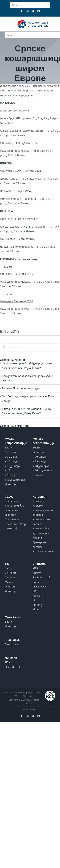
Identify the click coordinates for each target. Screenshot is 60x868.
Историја (10, 484)
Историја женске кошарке (43, 512)
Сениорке (39, 452)
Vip (35, 600)
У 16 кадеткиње (42, 470)
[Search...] (30, 347)
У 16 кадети (12, 475)
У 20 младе (39, 457)
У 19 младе (39, 461)
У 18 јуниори (13, 466)
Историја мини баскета (42, 522)
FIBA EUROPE (13, 667)
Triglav (37, 573)
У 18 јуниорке (41, 466)
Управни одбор (14, 506)
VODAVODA (40, 587)
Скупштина (12, 519)
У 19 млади (12, 461)
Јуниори (10, 587)
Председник (12, 501)
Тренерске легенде (39, 545)
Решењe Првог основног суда (21, 388)
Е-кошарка (11, 644)
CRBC (36, 591)
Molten (37, 609)
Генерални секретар (12, 512)
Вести (8, 448)
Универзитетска (15, 480)
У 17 (7, 470)
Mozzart (38, 596)
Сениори (10, 452)
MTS (35, 568)
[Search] (4, 347)
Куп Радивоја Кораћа (41, 535)
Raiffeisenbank (42, 577)
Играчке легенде (43, 551)
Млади (9, 582)
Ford (35, 614)
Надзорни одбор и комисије (15, 526)
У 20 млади (12, 457)
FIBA (7, 662)
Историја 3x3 (41, 528)
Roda (36, 582)
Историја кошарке (38, 503)
